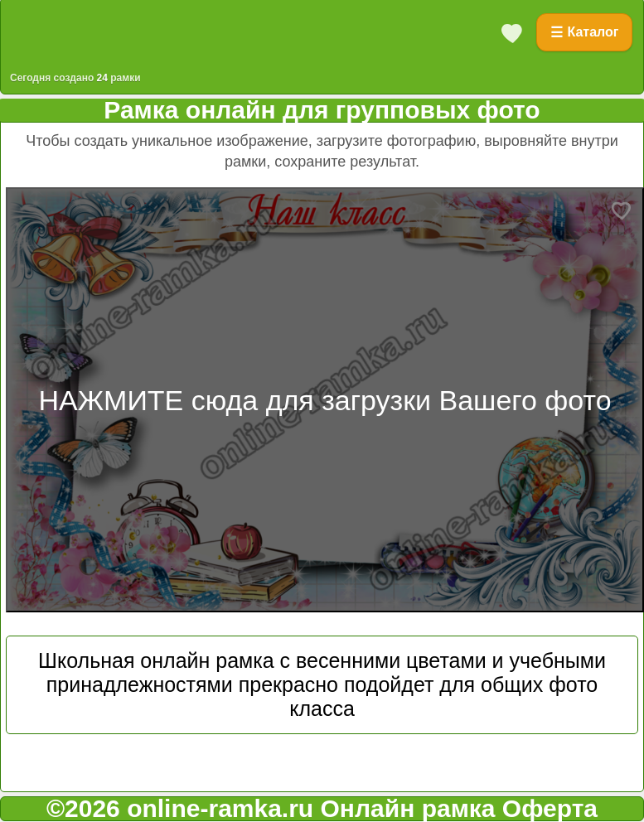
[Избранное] (512, 32)
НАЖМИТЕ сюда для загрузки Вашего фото (324, 400)
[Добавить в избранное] (622, 210)
